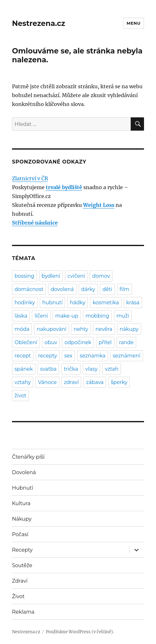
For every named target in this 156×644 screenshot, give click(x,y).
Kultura (21, 503)
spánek (24, 369)
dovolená (62, 289)
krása (133, 303)
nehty (81, 329)
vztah (112, 369)
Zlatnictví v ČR (30, 178)
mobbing (97, 316)
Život (18, 596)
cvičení (76, 276)
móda (22, 329)
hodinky (25, 303)
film (125, 289)
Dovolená (24, 472)
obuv (51, 342)
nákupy (129, 329)
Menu (134, 23)
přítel (105, 342)
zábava (95, 382)
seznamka (93, 356)
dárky (88, 289)
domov (101, 276)
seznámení (127, 356)
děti (107, 289)
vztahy (23, 382)
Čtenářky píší (28, 457)
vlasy (91, 369)
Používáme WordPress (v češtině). (80, 632)
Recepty (22, 550)
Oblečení (26, 342)
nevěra (104, 329)
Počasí (20, 534)
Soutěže (22, 565)
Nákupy (22, 519)
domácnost (29, 289)
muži (123, 316)
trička (71, 369)
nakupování (51, 329)
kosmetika (106, 303)
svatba (48, 369)
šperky (119, 382)
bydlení (51, 276)
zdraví (72, 382)
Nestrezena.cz (39, 23)
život (20, 396)
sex (69, 356)
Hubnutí (23, 488)
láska (21, 316)
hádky (78, 303)
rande (126, 342)
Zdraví (20, 581)
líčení (41, 316)
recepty (48, 356)
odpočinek (78, 342)
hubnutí (53, 303)
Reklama (23, 612)
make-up (67, 316)
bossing (24, 276)
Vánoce (47, 382)
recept (23, 356)
